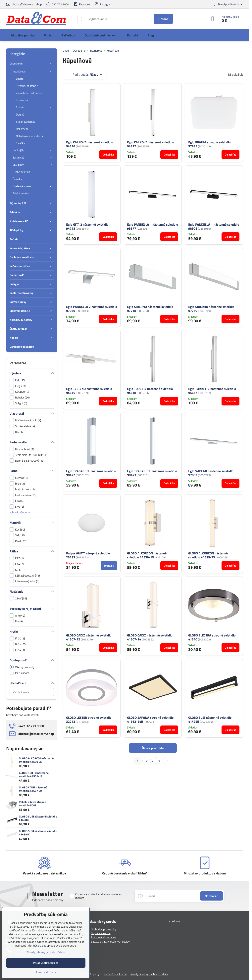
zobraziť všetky (20, 512)
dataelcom (174, 921)
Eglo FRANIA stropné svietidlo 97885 (209, 144)
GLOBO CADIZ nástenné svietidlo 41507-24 (33, 789)
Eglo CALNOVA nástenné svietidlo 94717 (151, 144)
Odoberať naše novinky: (48, 900)
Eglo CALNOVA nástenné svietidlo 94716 (90, 144)
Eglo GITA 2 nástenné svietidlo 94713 (87, 226)
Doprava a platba (101, 933)
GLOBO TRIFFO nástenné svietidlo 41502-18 (34, 775)
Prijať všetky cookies (46, 963)
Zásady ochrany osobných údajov (110, 941)
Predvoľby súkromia (116, 974)
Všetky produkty (22, 667)
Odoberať (211, 896)
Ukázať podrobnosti (46, 972)
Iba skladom (19, 673)
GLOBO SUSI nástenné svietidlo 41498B (38, 818)
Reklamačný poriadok (103, 937)
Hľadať (163, 19)
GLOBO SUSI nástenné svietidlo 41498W (38, 833)
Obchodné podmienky (103, 929)
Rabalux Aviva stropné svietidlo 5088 (32, 804)
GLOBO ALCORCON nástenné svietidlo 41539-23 (36, 760)
